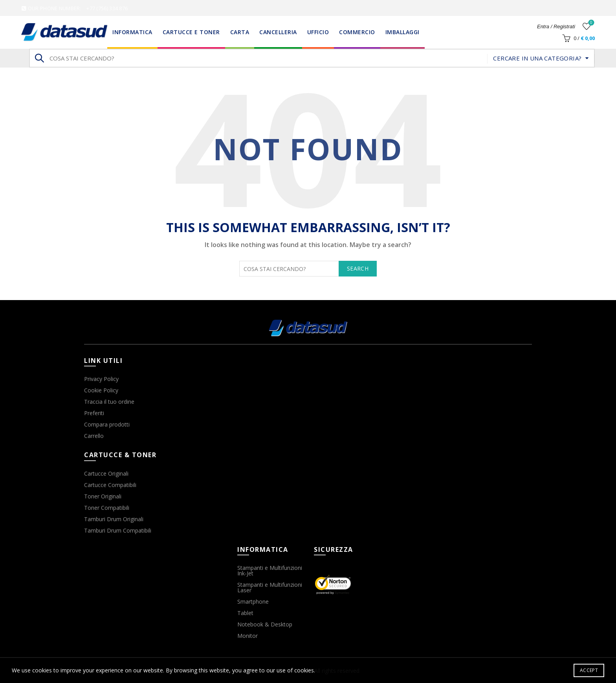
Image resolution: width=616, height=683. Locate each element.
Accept (589, 670)
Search (39, 58)
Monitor (247, 636)
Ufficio (318, 32)
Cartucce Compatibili (110, 485)
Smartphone (253, 602)
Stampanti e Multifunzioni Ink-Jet (270, 570)
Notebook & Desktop (265, 624)
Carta (240, 32)
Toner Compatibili (107, 508)
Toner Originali (103, 496)
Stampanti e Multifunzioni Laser (270, 587)
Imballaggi (402, 32)
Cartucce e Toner (191, 32)
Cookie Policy (101, 390)
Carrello (94, 436)
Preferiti (94, 413)
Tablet (245, 613)
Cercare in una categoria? (537, 58)
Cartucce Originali (106, 473)
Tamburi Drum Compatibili (118, 530)
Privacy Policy (101, 379)
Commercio (357, 32)
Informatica (132, 32)
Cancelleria (278, 32)
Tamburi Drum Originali (114, 519)
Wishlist (590, 23)
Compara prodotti (107, 424)
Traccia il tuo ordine (109, 402)
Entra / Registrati (556, 27)
